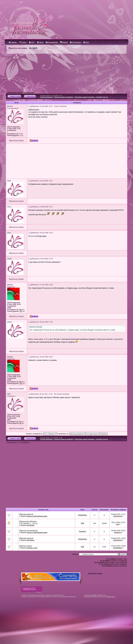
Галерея (13, 42)
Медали (64, 42)
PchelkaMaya (118, 548)
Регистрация (75, 42)
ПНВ (82, 523)
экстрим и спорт (32, 548)
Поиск (40, 42)
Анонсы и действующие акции (37, 516)
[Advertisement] (67, 73)
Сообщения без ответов (14, 93)
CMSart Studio (111, 597)
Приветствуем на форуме (64, 97)
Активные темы (29, 93)
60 (20, 423)
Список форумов (46, 97)
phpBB (94, 595)
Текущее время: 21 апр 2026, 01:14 (51, 96)
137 (21, 311)
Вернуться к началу (16, 140)
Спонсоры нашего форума (84, 97)
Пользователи (52, 42)
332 (20, 310)
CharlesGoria (82, 515)
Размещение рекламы (95, 573)
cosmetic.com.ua (102, 97)
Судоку (23, 42)
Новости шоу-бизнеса (28, 521)
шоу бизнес (30, 525)
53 (20, 422)
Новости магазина (18, 48)
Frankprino (82, 531)
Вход (86, 42)
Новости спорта (26, 546)
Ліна (118, 524)
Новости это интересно (29, 530)
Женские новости (26, 514)
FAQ (32, 42)
